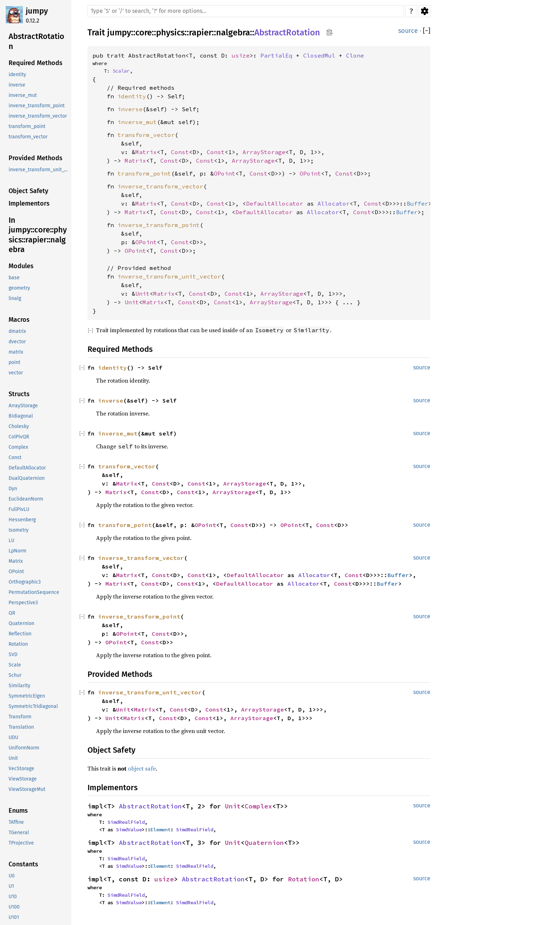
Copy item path (329, 32)
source (408, 31)
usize (241, 55)
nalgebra (233, 33)
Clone (355, 55)
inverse (130, 109)
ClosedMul (319, 55)
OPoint (225, 173)
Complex (258, 806)
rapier (200, 33)
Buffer (417, 203)
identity (132, 96)
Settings (424, 11)
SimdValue (129, 830)
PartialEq (276, 55)
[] (427, 31)
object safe (142, 768)
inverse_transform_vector (160, 186)
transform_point (144, 173)
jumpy (37, 11)
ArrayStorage (264, 152)
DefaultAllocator (275, 203)
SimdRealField (126, 822)
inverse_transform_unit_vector (169, 276)
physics (170, 33)
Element (160, 830)
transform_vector (146, 135)
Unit (142, 294)
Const (180, 152)
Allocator (334, 203)
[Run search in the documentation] (246, 11)
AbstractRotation (287, 33)
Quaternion (264, 843)
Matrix (146, 152)
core (144, 33)
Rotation (304, 879)
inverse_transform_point (159, 225)
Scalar (121, 71)
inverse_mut (137, 122)
